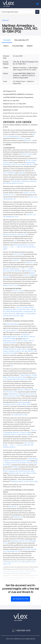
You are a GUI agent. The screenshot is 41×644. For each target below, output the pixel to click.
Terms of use (10, 639)
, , (17, 349)
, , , (19, 247)
